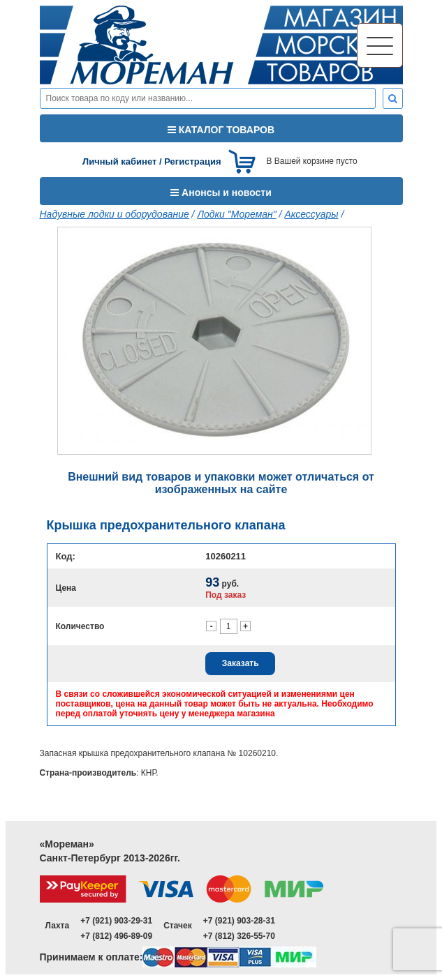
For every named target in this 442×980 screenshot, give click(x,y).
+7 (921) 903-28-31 (239, 921)
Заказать (241, 663)
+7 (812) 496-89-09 (116, 936)
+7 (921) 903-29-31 (116, 921)
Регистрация (192, 161)
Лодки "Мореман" (236, 214)
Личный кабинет (119, 161)
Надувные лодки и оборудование (115, 214)
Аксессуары (311, 214)
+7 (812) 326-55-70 (239, 936)
